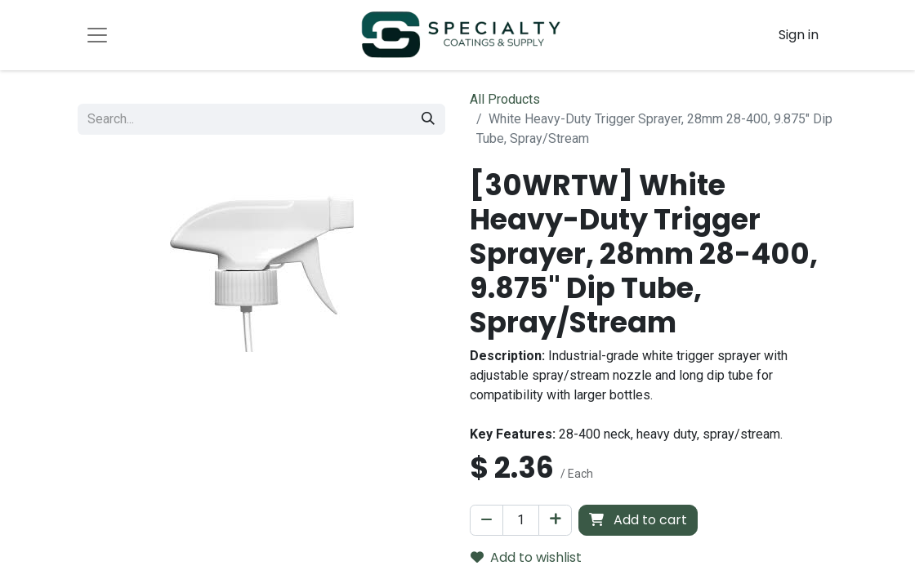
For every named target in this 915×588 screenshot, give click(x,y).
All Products (505, 99)
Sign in (799, 35)
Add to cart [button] (638, 520)
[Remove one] (487, 520)
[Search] (428, 119)
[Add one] (555, 520)
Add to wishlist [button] (526, 557)
